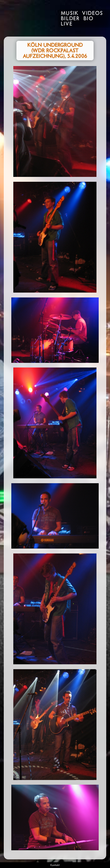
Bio (88, 19)
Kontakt (55, 865)
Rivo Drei (28, 18)
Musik (70, 14)
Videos (93, 14)
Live (67, 24)
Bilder (70, 19)
